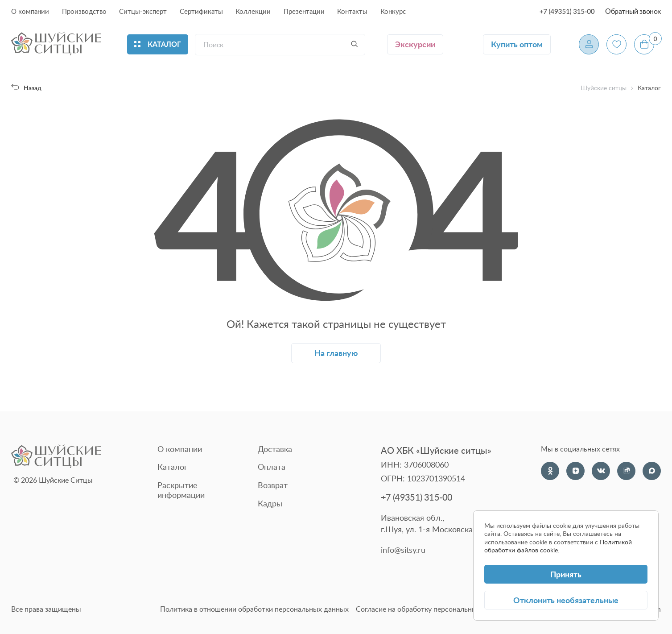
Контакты (352, 11)
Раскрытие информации (181, 490)
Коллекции (253, 11)
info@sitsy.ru (403, 550)
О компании (30, 11)
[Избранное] (616, 44)
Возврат (273, 485)
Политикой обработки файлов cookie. (558, 546)
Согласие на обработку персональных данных (432, 609)
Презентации (304, 11)
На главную (336, 353)
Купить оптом (517, 44)
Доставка (275, 449)
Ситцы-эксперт (143, 11)
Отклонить (566, 600)
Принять (566, 574)
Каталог (172, 467)
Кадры (270, 503)
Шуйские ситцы (604, 88)
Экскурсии (415, 44)
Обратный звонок (633, 11)
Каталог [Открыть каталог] (158, 44)
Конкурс (393, 11)
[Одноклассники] (550, 471)
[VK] (601, 471)
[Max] (652, 471)
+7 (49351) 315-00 (567, 11)
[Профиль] (589, 44)
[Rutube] (626, 471)
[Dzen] (575, 471)
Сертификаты (201, 11)
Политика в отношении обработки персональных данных (254, 609)
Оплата (272, 467)
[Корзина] (644, 44)
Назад (26, 88)
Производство (84, 11)
